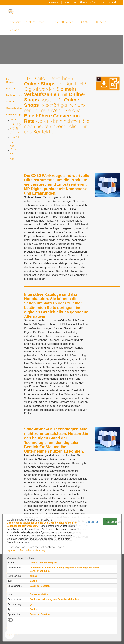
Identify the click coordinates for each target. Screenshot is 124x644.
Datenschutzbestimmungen (34, 550)
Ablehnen (92, 522)
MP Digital (16, 122)
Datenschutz (70, 2)
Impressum (54, 2)
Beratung (11, 89)
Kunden (101, 22)
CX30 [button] (86, 22)
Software (11, 102)
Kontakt (113, 2)
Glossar (14, 30)
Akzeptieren (111, 522)
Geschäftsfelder (13, 108)
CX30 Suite (15, 130)
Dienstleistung (13, 114)
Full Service (10, 81)
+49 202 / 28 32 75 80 (93, 2)
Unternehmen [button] (37, 22)
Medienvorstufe (13, 95)
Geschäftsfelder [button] (64, 22)
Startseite (15, 22)
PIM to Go (14, 154)
